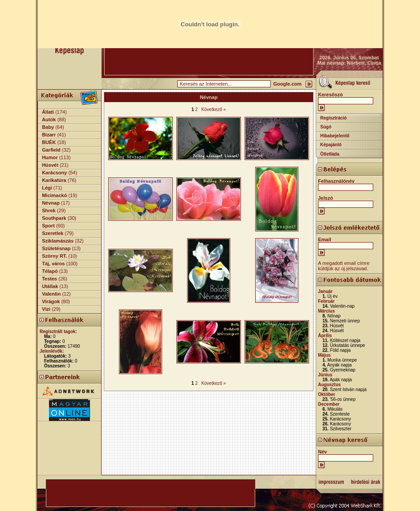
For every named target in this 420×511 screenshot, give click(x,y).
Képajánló (331, 145)
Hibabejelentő (335, 136)
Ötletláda (330, 154)
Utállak (50, 286)
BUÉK (49, 142)
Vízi (46, 309)
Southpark (54, 218)
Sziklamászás (58, 241)
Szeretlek (53, 233)
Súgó (326, 127)
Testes (49, 279)
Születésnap (56, 248)
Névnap (51, 203)
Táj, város (53, 264)
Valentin (51, 294)
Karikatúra (54, 180)
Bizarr (49, 135)
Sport (48, 226)
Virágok (51, 301)
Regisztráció (333, 118)
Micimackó (54, 195)
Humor (50, 157)
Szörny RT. (54, 256)
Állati (48, 112)
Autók (49, 120)
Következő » (214, 109)
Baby (48, 127)
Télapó (50, 271)
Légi (47, 188)
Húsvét (50, 165)
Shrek (49, 210)
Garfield (51, 150)
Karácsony (54, 173)
